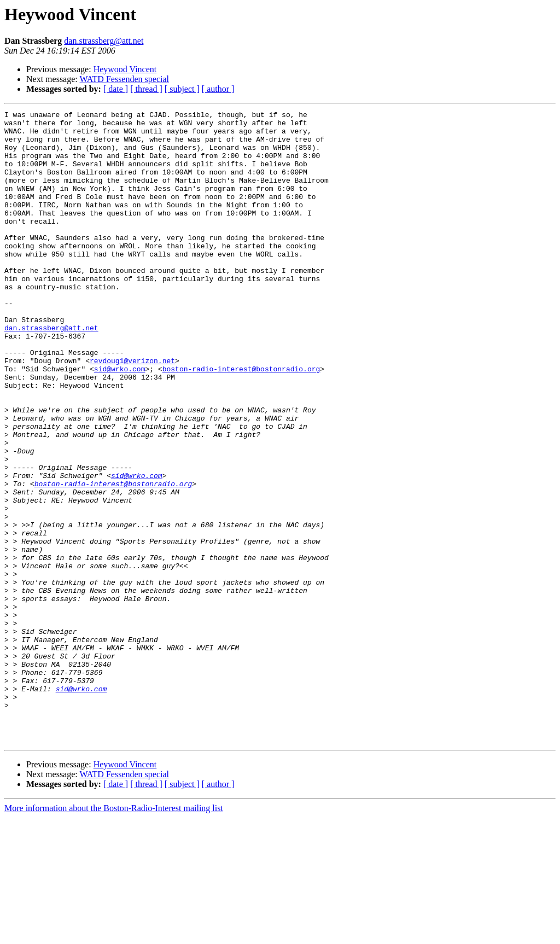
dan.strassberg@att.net (104, 41)
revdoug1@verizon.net (132, 411)
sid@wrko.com (120, 421)
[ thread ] (146, 89)
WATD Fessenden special (124, 79)
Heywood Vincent (125, 69)
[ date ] (116, 89)
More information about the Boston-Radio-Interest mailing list (114, 934)
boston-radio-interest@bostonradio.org (241, 421)
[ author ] (218, 89)
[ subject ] (182, 89)
